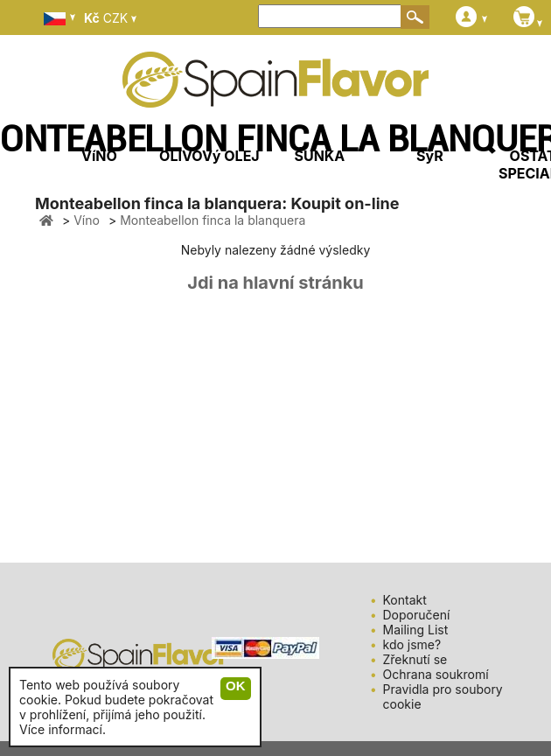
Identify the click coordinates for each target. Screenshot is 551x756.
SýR (430, 156)
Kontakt (405, 600)
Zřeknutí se (415, 659)
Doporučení (417, 615)
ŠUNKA (319, 156)
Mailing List (416, 630)
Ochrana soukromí (436, 674)
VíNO (99, 156)
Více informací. (63, 729)
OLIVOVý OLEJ (209, 156)
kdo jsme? (412, 644)
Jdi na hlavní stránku (275, 283)
